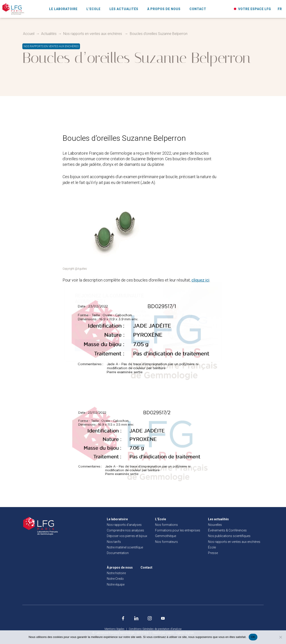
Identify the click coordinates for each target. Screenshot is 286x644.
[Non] (280, 637)
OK (253, 637)
